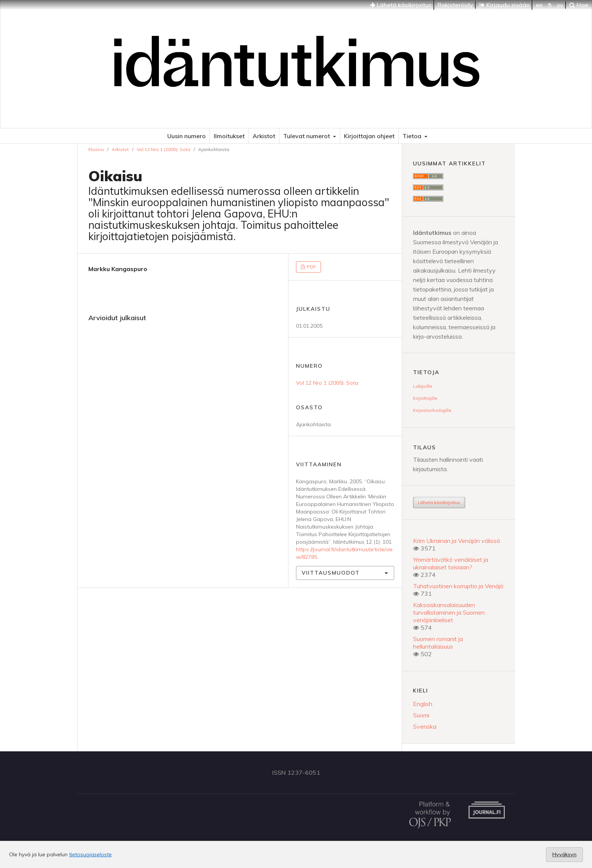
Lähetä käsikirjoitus (401, 5)
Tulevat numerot (307, 136)
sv (560, 5)
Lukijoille (423, 386)
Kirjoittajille (425, 398)
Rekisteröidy (455, 5)
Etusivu (96, 149)
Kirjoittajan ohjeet (369, 136)
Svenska (425, 726)
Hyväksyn (564, 854)
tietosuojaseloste (90, 854)
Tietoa (413, 136)
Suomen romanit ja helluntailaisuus (438, 643)
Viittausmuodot (331, 573)
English (423, 704)
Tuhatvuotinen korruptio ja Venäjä (458, 586)
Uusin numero (187, 136)
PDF (311, 267)
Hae (579, 5)
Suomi (421, 715)
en (539, 5)
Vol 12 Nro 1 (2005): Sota (163, 149)
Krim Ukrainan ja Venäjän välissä (456, 541)
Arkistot (264, 136)
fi (550, 5)
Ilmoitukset (229, 136)
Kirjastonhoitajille (432, 410)
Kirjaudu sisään (504, 5)
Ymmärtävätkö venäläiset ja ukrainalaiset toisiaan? (451, 563)
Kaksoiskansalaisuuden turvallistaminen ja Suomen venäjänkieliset (449, 612)
